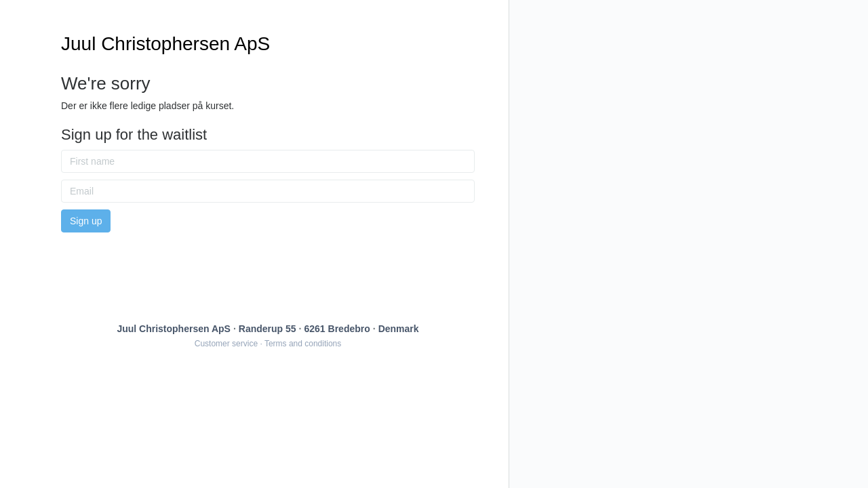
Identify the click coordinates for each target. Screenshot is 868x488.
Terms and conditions (303, 344)
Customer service (226, 344)
